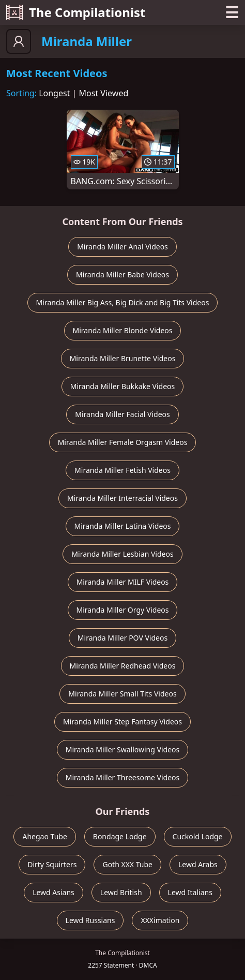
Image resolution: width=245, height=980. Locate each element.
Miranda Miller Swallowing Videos (122, 749)
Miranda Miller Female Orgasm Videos (123, 442)
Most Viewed (104, 93)
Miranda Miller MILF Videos (123, 582)
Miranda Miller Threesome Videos (123, 777)
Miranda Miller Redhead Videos (123, 666)
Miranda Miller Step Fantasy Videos (122, 722)
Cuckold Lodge (198, 836)
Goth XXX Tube (127, 864)
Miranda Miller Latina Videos (123, 526)
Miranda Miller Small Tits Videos (122, 694)
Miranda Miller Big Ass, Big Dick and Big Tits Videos (123, 302)
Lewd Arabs (198, 864)
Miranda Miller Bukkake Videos (123, 386)
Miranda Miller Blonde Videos (123, 330)
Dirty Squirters (52, 864)
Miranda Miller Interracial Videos (122, 498)
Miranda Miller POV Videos (122, 638)
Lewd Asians (53, 892)
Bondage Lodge (120, 836)
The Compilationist (76, 12)
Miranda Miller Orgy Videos (123, 610)
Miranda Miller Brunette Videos (123, 358)
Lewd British (121, 892)
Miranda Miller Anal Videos (122, 247)
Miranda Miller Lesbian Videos (122, 554)
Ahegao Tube (44, 836)
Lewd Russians (90, 920)
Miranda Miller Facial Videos (122, 414)
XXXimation (160, 920)
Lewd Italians (190, 892)
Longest (54, 93)
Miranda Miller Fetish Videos (122, 470)
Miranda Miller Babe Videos (122, 274)
